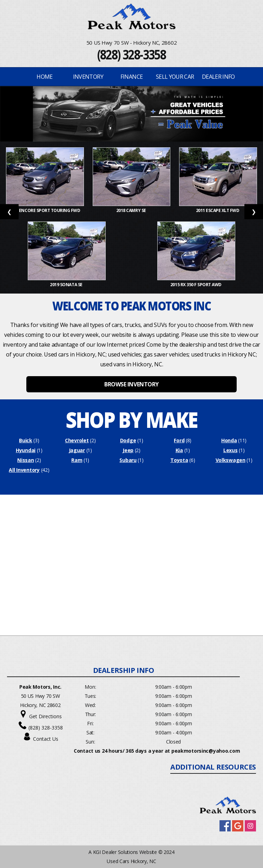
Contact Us (46, 739)
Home (44, 77)
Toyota (179, 460)
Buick (26, 440)
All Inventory (24, 470)
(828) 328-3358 (132, 54)
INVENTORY (88, 77)
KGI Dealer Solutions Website (125, 852)
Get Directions (45, 716)
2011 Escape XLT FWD (218, 210)
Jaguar (77, 450)
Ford (179, 440)
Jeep (128, 450)
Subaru (128, 460)
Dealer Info (218, 77)
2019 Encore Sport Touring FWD (45, 210)
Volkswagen (231, 460)
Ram (77, 460)
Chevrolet (77, 440)
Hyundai (26, 450)
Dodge (128, 440)
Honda (229, 440)
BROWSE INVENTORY (131, 384)
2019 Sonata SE (67, 285)
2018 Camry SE (131, 210)
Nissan (25, 460)
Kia (179, 450)
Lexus (231, 450)
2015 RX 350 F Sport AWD (196, 285)
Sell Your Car (175, 77)
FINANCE (132, 77)
